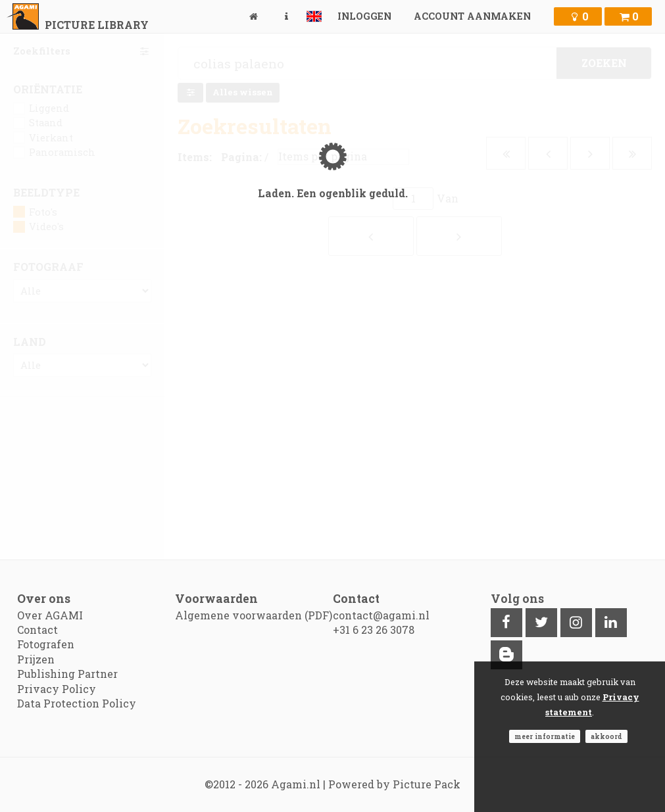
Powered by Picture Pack (394, 784)
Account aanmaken (472, 16)
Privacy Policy (57, 689)
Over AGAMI (50, 615)
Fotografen (46, 644)
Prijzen (36, 659)
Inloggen (364, 16)
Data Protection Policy (77, 703)
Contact (37, 630)
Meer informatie (545, 736)
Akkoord (606, 736)
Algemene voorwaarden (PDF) (254, 615)
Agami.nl (296, 784)
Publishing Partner (67, 674)
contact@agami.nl (381, 615)
